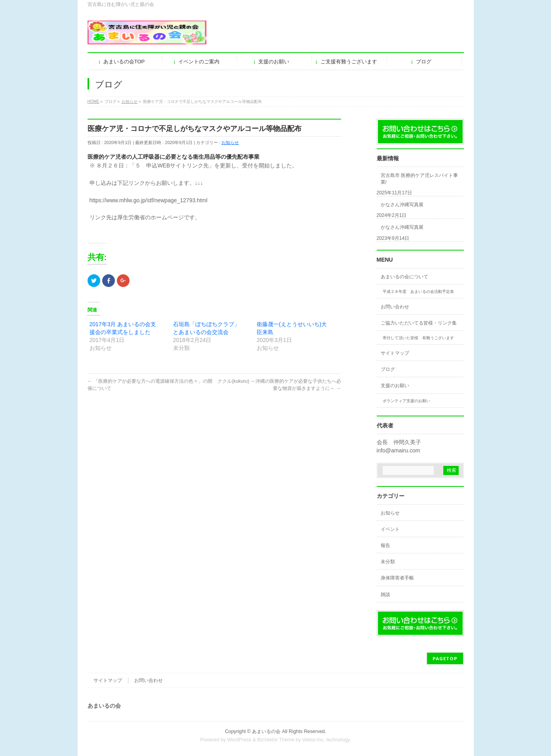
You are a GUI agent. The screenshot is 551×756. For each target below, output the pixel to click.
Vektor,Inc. (314, 740)
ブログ (388, 369)
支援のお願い (395, 386)
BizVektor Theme (276, 740)
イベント (390, 529)
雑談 (385, 595)
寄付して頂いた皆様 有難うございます (418, 338)
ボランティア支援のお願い (406, 401)
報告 (385, 545)
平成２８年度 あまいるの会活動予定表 (418, 292)
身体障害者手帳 (397, 578)
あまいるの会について (404, 277)
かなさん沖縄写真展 (402, 205)
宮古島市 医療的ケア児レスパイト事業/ (419, 179)
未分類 (388, 562)
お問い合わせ (395, 307)
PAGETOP (445, 658)
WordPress (239, 740)
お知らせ (230, 142)
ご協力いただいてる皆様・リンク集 (419, 323)
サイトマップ (395, 353)
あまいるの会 (266, 731)
